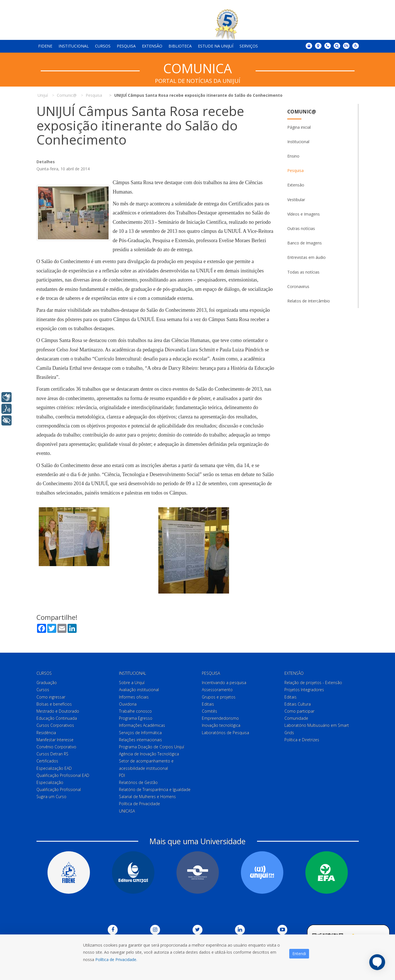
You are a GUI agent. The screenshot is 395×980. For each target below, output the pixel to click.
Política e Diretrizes (302, 740)
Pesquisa (126, 46)
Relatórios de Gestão (138, 782)
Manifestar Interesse (55, 740)
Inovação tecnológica (221, 726)
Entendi (299, 954)
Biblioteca (180, 46)
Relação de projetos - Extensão (313, 683)
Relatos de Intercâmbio (309, 301)
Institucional (74, 46)
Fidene (45, 46)
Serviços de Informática (140, 733)
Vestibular (296, 200)
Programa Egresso (136, 718)
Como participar (299, 711)
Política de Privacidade (140, 804)
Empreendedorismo (220, 718)
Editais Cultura (298, 704)
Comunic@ (302, 112)
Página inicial (299, 127)
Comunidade (296, 718)
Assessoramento (217, 690)
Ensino (293, 156)
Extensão (152, 46)
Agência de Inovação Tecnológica (149, 754)
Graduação (47, 683)
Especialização (50, 782)
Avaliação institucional (139, 690)
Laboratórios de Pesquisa (225, 733)
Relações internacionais (141, 740)
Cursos (103, 46)
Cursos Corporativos (55, 726)
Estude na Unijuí (216, 46)
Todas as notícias (303, 272)
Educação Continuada (57, 718)
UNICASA (127, 811)
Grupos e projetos (219, 697)
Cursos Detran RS (52, 754)
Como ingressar (51, 697)
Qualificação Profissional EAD (63, 775)
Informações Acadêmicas (142, 726)
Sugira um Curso (51, 797)
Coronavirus (298, 286)
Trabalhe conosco (135, 711)
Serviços (249, 46)
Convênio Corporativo (56, 747)
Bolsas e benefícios (54, 704)
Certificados (47, 761)
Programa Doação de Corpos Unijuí (152, 747)
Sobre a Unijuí (132, 683)
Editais (208, 704)
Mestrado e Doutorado (58, 711)
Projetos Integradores (304, 690)
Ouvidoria (128, 704)
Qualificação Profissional (59, 789)
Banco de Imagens (305, 243)
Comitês (210, 711)
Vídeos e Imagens (304, 214)
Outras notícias (301, 228)
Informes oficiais (134, 697)
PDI (122, 775)
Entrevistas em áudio (306, 257)
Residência (46, 733)
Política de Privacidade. (116, 959)
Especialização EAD (54, 768)
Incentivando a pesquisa (224, 683)
